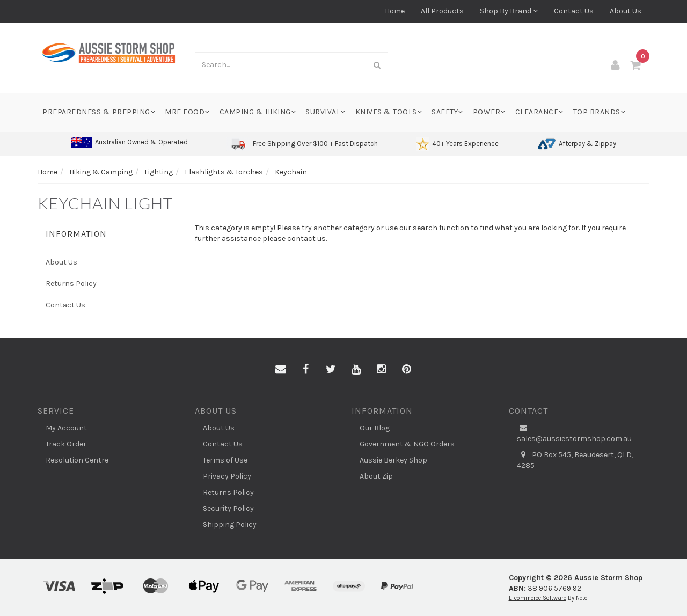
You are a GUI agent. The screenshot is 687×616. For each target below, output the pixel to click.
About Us (626, 11)
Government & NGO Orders (407, 444)
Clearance (539, 112)
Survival (326, 112)
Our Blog (375, 428)
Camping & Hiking (258, 112)
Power (489, 112)
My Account (66, 428)
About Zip (376, 476)
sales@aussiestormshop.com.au (574, 433)
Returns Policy (71, 284)
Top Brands (600, 112)
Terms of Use (225, 460)
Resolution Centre (77, 460)
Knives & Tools (389, 112)
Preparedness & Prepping (99, 112)
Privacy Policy (227, 476)
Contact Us (574, 11)
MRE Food (187, 112)
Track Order (66, 444)
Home (395, 11)
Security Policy (228, 508)
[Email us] (281, 370)
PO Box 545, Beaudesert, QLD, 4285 (575, 460)
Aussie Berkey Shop (393, 460)
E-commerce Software (538, 598)
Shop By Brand (509, 11)
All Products (442, 11)
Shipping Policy (230, 525)
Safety (447, 112)
